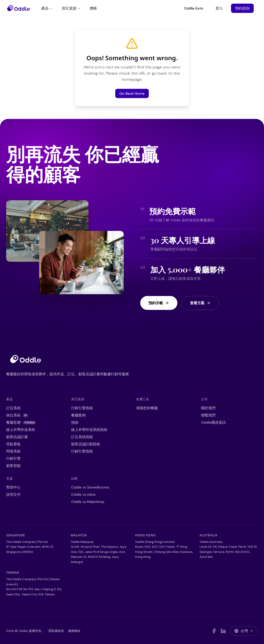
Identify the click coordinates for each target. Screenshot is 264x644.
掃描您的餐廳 (147, 408)
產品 (47, 8)
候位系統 (17, 415)
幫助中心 (13, 487)
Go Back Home (132, 93)
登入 (219, 8)
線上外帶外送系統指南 (89, 430)
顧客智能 (13, 466)
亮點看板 (13, 444)
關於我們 (208, 408)
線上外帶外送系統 (21, 430)
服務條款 (74, 631)
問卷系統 (13, 451)
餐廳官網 (21, 422)
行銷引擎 (13, 458)
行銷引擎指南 (82, 408)
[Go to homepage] (26, 359)
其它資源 (71, 8)
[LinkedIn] (223, 631)
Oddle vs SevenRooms (90, 487)
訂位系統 (13, 408)
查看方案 (200, 303)
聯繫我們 (208, 415)
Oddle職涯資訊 (213, 422)
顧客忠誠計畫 (17, 437)
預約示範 (159, 303)
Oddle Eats (194, 8)
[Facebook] (214, 631)
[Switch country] (244, 631)
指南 (75, 422)
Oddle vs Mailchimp (88, 502)
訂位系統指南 (82, 437)
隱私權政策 (56, 631)
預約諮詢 (242, 8)
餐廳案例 (78, 415)
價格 (93, 8)
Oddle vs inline (83, 494)
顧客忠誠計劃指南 (86, 444)
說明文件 (13, 494)
